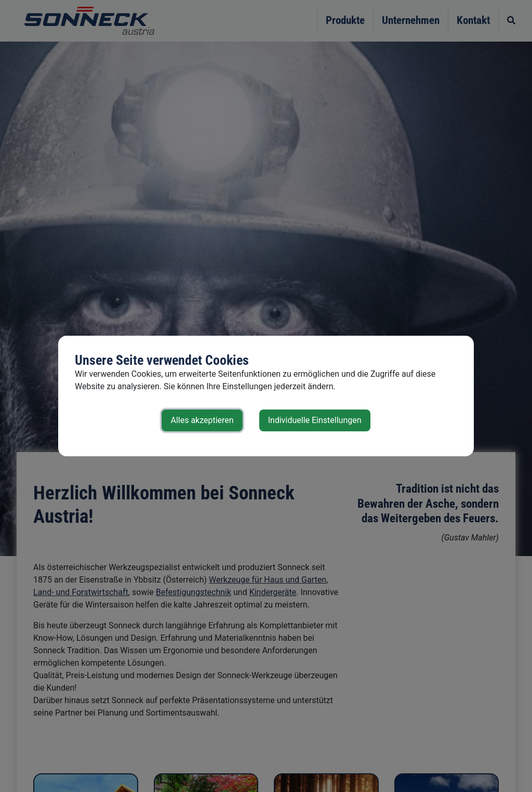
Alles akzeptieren (202, 420)
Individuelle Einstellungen (315, 420)
